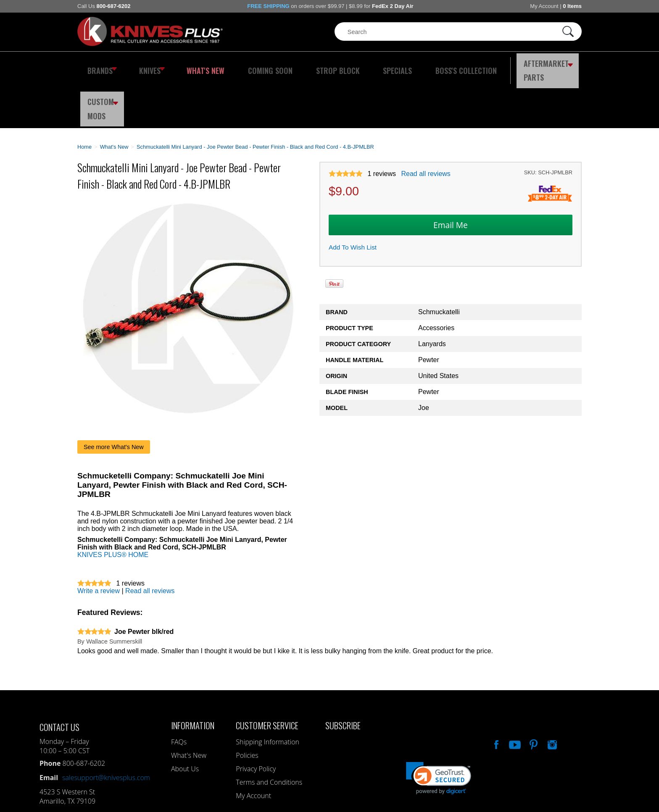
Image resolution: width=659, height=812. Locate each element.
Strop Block (311, 65)
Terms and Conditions (269, 732)
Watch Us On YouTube (514, 694)
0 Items (572, 6)
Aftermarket (500, 65)
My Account (544, 6)
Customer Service (267, 675)
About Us (185, 719)
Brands (99, 65)
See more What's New (114, 397)
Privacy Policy (256, 719)
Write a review (99, 541)
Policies (247, 705)
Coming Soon (251, 65)
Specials (362, 65)
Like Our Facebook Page (496, 694)
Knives (146, 65)
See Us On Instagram (551, 694)
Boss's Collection (422, 65)
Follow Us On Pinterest (533, 694)
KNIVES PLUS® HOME (113, 505)
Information (193, 675)
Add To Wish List (353, 198)
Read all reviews (426, 124)
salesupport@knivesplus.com (106, 728)
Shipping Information (268, 692)
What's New (195, 65)
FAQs (179, 692)
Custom (559, 65)
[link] (439, 728)
